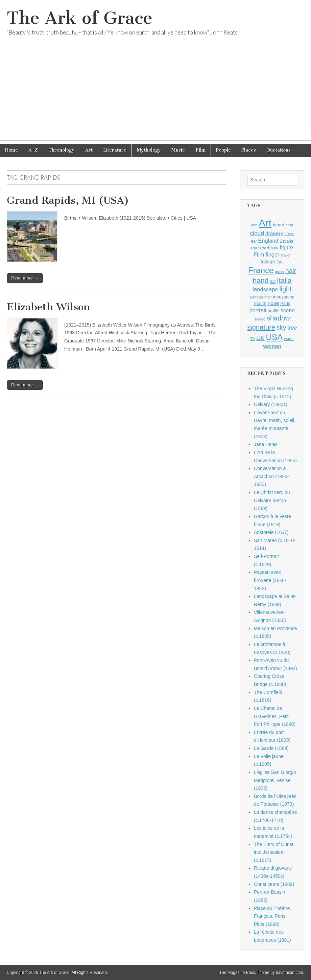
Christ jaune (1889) (274, 884)
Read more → (25, 278)
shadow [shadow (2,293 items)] (278, 318)
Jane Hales (266, 444)
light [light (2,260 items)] (285, 289)
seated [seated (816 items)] (260, 319)
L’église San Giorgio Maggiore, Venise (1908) (275, 780)
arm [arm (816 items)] (254, 225)
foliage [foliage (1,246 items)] (268, 262)
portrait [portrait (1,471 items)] (258, 310)
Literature (115, 150)
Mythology (149, 150)
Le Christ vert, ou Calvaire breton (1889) (272, 500)
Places (249, 150)
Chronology (62, 150)
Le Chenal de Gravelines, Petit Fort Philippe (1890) (275, 716)
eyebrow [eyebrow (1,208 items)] (269, 248)
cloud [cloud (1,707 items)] (257, 233)
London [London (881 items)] (256, 297)
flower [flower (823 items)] (286, 255)
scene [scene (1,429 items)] (288, 310)
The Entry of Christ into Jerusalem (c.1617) (274, 852)
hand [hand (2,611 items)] (261, 280)
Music (178, 150)
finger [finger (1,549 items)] (272, 254)
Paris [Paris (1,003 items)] (285, 304)
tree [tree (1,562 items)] (292, 328)
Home (11, 150)
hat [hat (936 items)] (273, 282)
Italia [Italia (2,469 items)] (284, 280)
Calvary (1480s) (271, 404)
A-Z (33, 150)
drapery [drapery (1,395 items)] (274, 233)
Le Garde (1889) (271, 748)
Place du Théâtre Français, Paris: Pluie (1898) (272, 916)
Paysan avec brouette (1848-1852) (270, 580)
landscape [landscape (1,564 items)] (265, 289)
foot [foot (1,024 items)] (280, 262)
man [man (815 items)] (268, 297)
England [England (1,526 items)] (268, 241)
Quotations (279, 150)
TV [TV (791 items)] (253, 339)
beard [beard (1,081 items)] (279, 225)
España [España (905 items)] (286, 241)
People (223, 150)
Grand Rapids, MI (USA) (68, 200)
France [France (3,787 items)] (261, 270)
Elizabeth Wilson (49, 307)
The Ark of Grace (80, 18)
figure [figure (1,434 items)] (286, 248)
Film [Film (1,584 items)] (259, 255)
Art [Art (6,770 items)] (265, 223)
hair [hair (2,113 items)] (291, 271)
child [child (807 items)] (289, 225)
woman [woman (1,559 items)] (272, 346)
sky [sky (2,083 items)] (281, 327)
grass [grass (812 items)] (279, 272)
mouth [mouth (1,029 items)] (260, 303)
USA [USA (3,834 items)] (274, 337)
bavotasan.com (290, 973)
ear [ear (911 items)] (254, 241)
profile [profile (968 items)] (273, 311)
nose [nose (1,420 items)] (273, 303)
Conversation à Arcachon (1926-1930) (271, 476)
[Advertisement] (155, 93)
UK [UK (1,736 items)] (260, 338)
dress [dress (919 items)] (289, 234)
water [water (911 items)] (289, 339)
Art (89, 150)
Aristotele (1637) (271, 532)
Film (200, 150)
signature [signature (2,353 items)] (261, 327)
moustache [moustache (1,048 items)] (284, 297)
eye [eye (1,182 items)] (255, 248)
